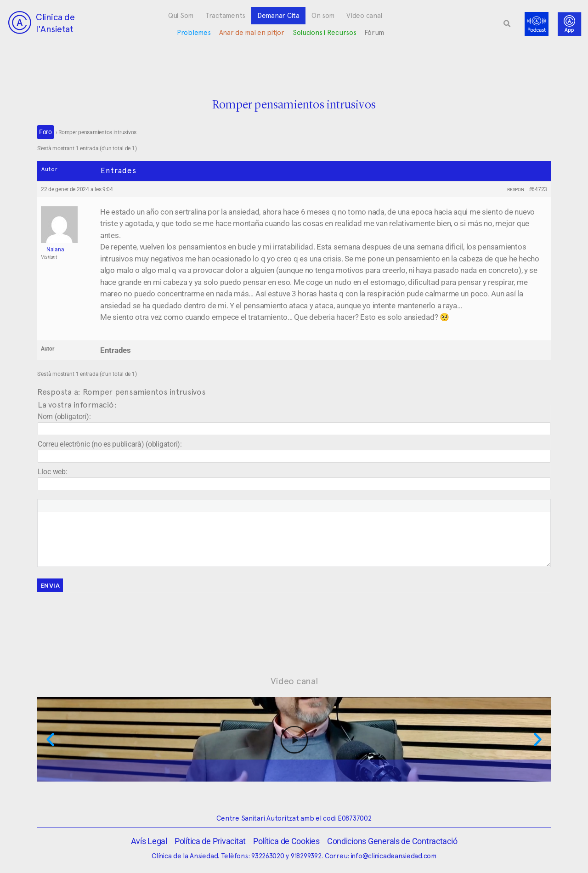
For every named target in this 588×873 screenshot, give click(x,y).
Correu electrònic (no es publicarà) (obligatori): (110, 444)
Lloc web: (53, 472)
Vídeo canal (364, 16)
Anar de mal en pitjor (252, 33)
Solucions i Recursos (325, 33)
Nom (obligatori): (64, 417)
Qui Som (181, 16)
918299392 (306, 856)
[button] (507, 24)
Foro (45, 132)
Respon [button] (515, 190)
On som (323, 16)
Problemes (194, 33)
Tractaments (225, 16)
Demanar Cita (278, 16)
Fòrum (374, 33)
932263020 (268, 856)
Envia (50, 585)
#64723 (538, 189)
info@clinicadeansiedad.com (394, 856)
